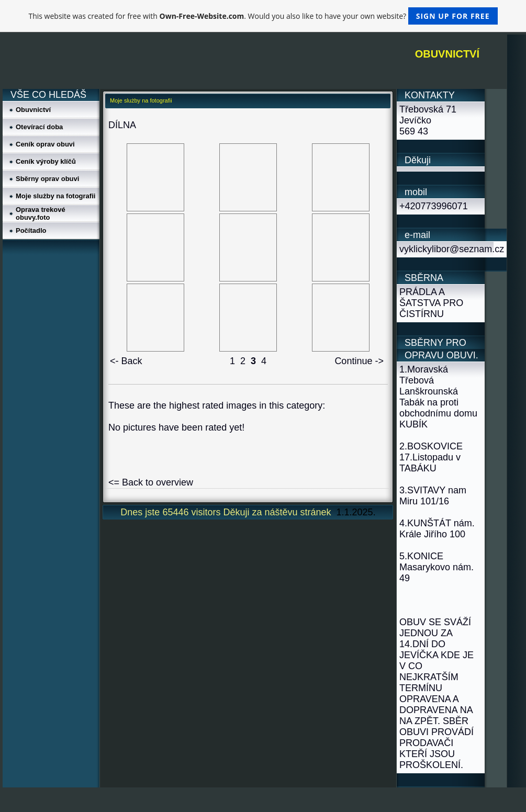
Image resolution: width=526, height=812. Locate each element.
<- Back (126, 361)
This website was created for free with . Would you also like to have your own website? (263, 16)
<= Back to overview (151, 482)
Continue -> (359, 361)
